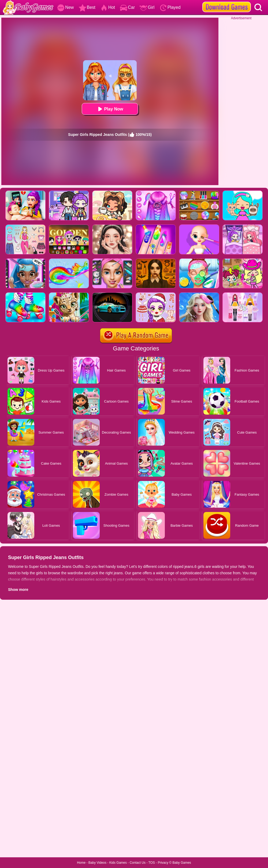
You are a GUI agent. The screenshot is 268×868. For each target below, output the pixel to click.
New (65, 7)
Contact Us (138, 863)
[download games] (227, 2)
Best (87, 7)
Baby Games (182, 863)
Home (81, 863)
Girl (147, 7)
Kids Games (118, 863)
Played (170, 7)
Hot (108, 7)
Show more (18, 590)
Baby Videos (97, 863)
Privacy (163, 863)
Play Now (110, 109)
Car (127, 7)
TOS (152, 863)
